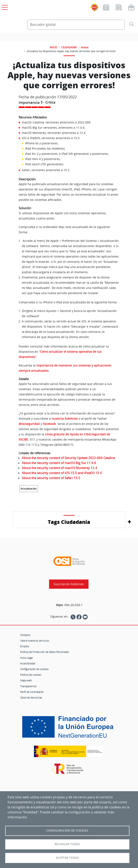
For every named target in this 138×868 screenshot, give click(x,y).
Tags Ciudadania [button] (69, 522)
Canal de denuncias (31, 697)
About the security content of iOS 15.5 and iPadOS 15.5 (62, 473)
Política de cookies (31, 675)
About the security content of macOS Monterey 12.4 (59, 468)
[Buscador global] (76, 25)
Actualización (29, 489)
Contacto (25, 635)
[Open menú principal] (4, 6)
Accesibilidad (28, 663)
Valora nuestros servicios (35, 641)
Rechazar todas (67, 844)
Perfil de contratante (32, 692)
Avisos (85, 47)
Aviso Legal (26, 658)
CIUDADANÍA (69, 47)
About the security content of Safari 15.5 (51, 478)
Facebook (49, 424)
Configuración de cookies (34, 669)
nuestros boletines (65, 419)
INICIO (53, 47)
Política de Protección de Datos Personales (45, 652)
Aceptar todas (67, 858)
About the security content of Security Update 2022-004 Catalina (68, 458)
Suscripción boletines (69, 584)
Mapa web (26, 680)
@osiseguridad (30, 424)
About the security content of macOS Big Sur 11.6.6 (59, 463)
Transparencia (28, 686)
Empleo (25, 646)
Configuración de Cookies (67, 831)
